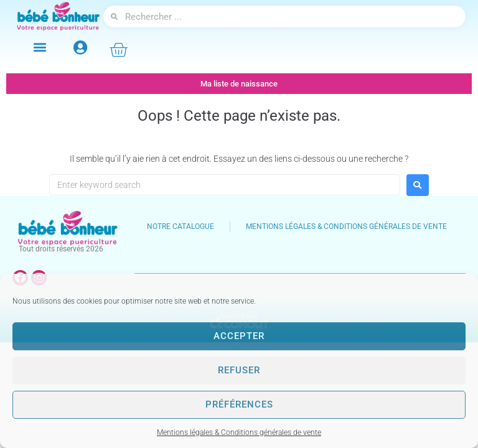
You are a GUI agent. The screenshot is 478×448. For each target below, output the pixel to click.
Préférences (239, 404)
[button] (40, 46)
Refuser (239, 370)
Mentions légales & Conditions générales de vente (239, 432)
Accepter (239, 336)
